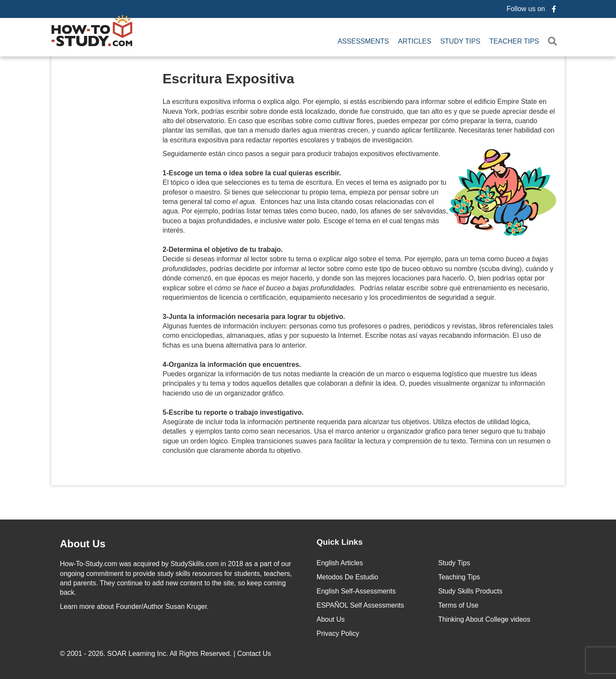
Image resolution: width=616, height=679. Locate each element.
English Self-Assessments (356, 590)
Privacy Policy (338, 632)
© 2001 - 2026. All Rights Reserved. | (166, 652)
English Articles (340, 562)
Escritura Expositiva (228, 77)
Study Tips (460, 41)
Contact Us (255, 652)
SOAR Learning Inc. (138, 652)
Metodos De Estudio (347, 576)
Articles (415, 41)
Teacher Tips (514, 41)
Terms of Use (458, 604)
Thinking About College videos (484, 618)
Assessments (363, 41)
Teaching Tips (459, 576)
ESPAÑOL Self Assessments (360, 604)
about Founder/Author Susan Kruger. (134, 605)
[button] (554, 41)
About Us (331, 618)
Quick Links (340, 541)
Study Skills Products (470, 590)
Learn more (77, 605)
